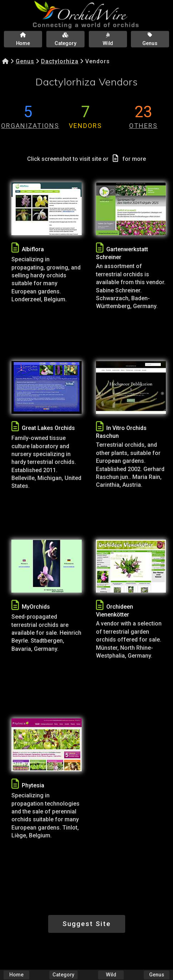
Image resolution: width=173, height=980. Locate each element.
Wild (111, 975)
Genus (25, 61)
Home (16, 975)
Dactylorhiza (60, 61)
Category (64, 975)
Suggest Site (87, 924)
